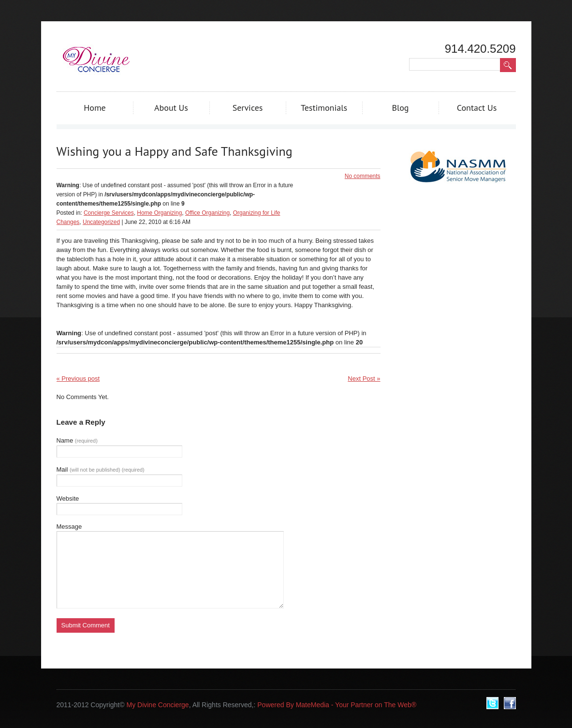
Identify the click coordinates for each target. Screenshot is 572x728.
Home (95, 108)
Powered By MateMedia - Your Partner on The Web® (337, 705)
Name (77, 440)
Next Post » (364, 379)
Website (68, 498)
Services (248, 108)
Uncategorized (101, 222)
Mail (101, 469)
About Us (171, 108)
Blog (400, 108)
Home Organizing (159, 213)
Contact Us (477, 108)
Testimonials (324, 108)
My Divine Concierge (157, 705)
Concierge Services (109, 213)
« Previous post (78, 379)
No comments (363, 176)
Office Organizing (207, 213)
